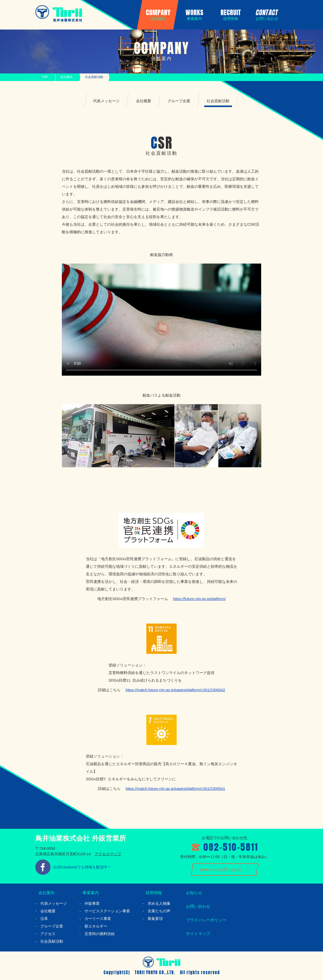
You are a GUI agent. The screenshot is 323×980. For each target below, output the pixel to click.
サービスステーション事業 (107, 911)
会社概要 (144, 101)
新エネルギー (96, 926)
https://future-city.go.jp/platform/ (199, 599)
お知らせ (192, 893)
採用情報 (152, 893)
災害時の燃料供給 (100, 934)
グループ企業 (179, 101)
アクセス (48, 934)
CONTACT (266, 14)
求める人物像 (159, 903)
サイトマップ (197, 934)
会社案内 (66, 77)
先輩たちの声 (159, 911)
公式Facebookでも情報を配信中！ (82, 867)
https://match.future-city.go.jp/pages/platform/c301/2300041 (175, 789)
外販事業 (92, 903)
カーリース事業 (98, 919)
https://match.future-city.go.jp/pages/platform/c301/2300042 (175, 690)
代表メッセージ (106, 101)
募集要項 (155, 919)
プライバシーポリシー (206, 920)
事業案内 (89, 893)
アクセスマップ (108, 854)
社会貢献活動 (218, 101)
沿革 (44, 919)
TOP (45, 77)
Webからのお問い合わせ (221, 870)
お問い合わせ (197, 907)
